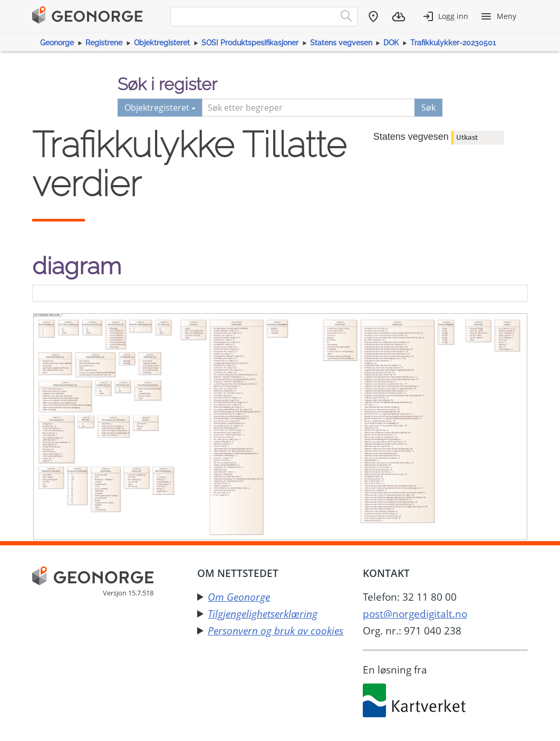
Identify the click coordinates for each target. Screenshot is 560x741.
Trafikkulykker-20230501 (453, 43)
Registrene (104, 43)
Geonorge (57, 43)
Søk (428, 108)
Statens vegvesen (341, 43)
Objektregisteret (162, 43)
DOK (391, 43)
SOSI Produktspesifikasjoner (250, 43)
